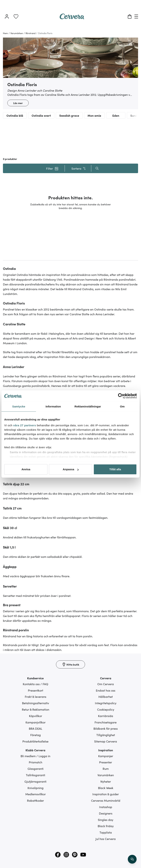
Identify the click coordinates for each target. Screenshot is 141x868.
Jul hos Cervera (106, 839)
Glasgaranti (36, 769)
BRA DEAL (36, 728)
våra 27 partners (25, 425)
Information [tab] (53, 406)
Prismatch (36, 762)
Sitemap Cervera (106, 741)
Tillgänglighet (106, 735)
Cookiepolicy (106, 709)
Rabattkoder (35, 800)
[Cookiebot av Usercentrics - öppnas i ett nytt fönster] (121, 396)
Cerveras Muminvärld (106, 800)
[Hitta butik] (70, 664)
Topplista (106, 832)
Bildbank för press (106, 728)
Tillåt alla (115, 469)
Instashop (106, 807)
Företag (36, 735)
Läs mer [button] (18, 103)
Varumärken (106, 775)
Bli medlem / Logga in (35, 756)
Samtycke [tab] (19, 406)
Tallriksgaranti (36, 775)
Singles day (106, 820)
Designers (106, 813)
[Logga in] (7, 16)
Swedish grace (69, 115)
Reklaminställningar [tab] (88, 406)
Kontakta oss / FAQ (36, 684)
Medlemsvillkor (36, 794)
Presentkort (36, 690)
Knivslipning (36, 788)
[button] (52, 168)
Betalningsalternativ (36, 703)
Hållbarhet (106, 697)
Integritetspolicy (106, 703)
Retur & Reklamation (36, 709)
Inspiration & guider (106, 794)
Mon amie (94, 115)
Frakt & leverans (36, 697)
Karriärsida (106, 716)
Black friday (106, 826)
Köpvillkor (36, 716)
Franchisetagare (106, 722)
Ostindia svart (41, 115)
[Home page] (72, 18)
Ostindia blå (15, 115)
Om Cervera (106, 684)
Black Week (106, 788)
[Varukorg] (130, 16)
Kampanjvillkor (36, 722)
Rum (106, 769)
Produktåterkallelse (35, 741)
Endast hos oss (106, 690)
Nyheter (106, 781)
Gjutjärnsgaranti (35, 781)
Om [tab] (122, 406)
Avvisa (26, 469)
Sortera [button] (79, 168)
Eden (116, 115)
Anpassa (71, 469)
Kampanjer (106, 756)
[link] (16, 16)
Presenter (106, 762)
